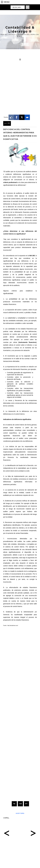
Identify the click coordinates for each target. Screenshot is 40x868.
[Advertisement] (20, 76)
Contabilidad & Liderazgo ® (20, 29)
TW (20, 804)
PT (26, 804)
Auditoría (20, 813)
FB (14, 804)
